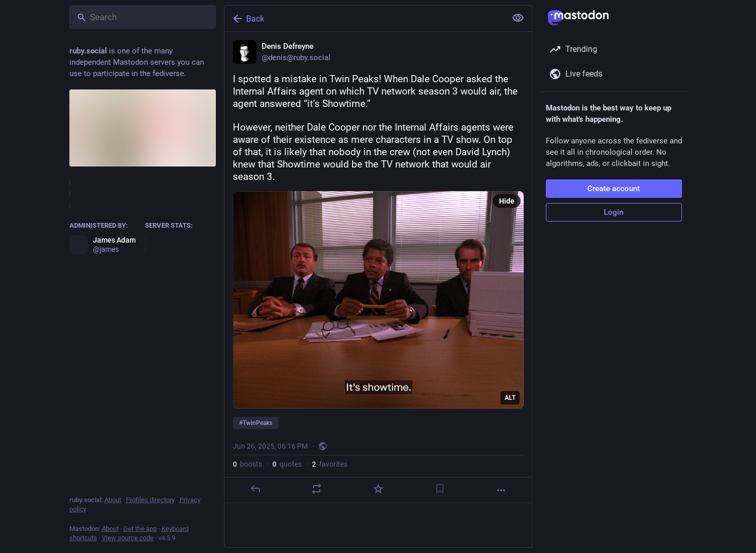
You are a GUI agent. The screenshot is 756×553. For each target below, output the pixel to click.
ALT (510, 398)
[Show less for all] (518, 18)
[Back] (364, 19)
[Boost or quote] (317, 489)
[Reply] (255, 489)
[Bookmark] (439, 489)
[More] (501, 490)
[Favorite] (378, 489)
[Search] (143, 17)
